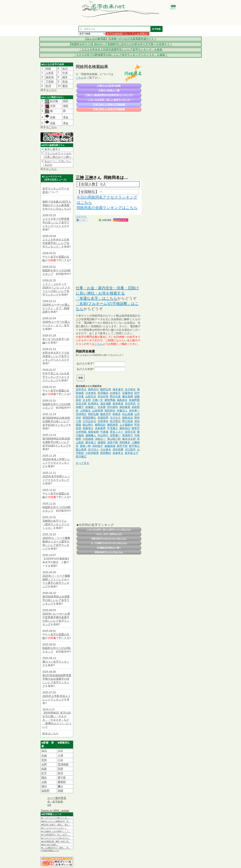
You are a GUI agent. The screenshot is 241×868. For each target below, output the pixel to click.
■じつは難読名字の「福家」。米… (56, 848)
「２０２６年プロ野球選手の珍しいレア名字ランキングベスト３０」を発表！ (120, 55)
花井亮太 (81, 389)
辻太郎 (87, 400)
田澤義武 (103, 393)
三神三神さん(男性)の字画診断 (109, 105)
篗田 (65, 86)
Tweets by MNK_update (55, 811)
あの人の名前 (85, 369)
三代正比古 (89, 421)
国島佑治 (128, 418)
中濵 (65, 73)
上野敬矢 (85, 411)
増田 (66, 106)
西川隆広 (81, 457)
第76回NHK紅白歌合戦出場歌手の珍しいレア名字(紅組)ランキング (56, 421)
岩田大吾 (130, 432)
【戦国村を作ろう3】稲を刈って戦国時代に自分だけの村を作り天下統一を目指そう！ (121, 44)
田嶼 (60, 791)
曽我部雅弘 (89, 418)
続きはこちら (50, 733)
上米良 (50, 73)
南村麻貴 (125, 407)
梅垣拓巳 (125, 428)
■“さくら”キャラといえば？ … (54, 828)
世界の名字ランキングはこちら (109, 552)
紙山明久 (88, 425)
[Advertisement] (109, 142)
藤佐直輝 (128, 396)
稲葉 (44, 769)
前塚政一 (91, 407)
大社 (60, 751)
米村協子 (98, 446)
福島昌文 (122, 400)
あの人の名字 (85, 363)
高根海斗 (88, 428)
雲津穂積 (63, 764)
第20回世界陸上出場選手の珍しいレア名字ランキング (56, 600)
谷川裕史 (130, 389)
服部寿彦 (113, 425)
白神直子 (115, 393)
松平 (44, 773)
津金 (66, 117)
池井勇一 (134, 411)
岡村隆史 (125, 442)
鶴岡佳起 (100, 425)
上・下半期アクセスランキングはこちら (109, 543)
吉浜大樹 (81, 404)
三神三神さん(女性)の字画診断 (109, 109)
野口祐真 (128, 421)
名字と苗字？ (53, 149)
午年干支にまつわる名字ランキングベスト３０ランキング (56, 377)
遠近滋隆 (106, 404)
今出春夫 (106, 449)
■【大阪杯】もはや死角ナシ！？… (56, 831)
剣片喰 (54, 101)
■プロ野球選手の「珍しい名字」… (56, 835)
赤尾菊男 (100, 428)
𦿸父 (60, 786)
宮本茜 (102, 407)
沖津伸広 (81, 414)
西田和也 (110, 411)
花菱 (50, 117)
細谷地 (50, 77)
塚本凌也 (118, 389)
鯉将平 (136, 428)
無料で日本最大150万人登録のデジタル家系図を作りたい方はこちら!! (57, 205)
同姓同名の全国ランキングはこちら (107, 208)
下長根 (50, 82)
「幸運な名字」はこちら (97, 298)
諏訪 (44, 778)
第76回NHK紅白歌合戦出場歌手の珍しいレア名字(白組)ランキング (56, 442)
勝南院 (62, 782)
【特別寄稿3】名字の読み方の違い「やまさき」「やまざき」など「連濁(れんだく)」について (57, 720)
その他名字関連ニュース (50, 851)
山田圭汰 (91, 396)
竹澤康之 (113, 428)
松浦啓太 (93, 404)
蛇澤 (48, 86)
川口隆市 (130, 449)
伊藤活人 (122, 411)
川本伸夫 (91, 393)
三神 (80, 177)
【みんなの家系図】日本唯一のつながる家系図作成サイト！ (120, 39)
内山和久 (103, 435)
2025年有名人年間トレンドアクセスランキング (56, 463)
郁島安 (117, 414)
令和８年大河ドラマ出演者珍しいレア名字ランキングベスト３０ (56, 356)
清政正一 (100, 439)
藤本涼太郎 (129, 439)
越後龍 (102, 442)
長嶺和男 (103, 418)
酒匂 (44, 786)
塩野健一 (115, 435)
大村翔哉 (81, 432)
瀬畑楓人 (91, 435)
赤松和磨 (118, 449)
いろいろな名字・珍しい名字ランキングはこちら (109, 530)
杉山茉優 (128, 414)
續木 (65, 77)
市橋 (44, 756)
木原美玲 (103, 421)
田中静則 (113, 407)
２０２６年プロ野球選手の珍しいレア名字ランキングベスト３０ (56, 222)
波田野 (45, 791)
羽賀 (60, 769)
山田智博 (98, 411)
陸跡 (48, 68)
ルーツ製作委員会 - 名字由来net (57, 802)
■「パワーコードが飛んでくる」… (56, 818)
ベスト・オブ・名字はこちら (109, 534)
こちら (53, 90)
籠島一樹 (85, 446)
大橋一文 (98, 400)
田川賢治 (115, 421)
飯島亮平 (106, 414)
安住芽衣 (130, 404)
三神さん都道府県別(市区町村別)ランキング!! (109, 95)
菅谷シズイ (117, 432)
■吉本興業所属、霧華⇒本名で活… (56, 841)
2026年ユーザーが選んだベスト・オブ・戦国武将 (56, 308)
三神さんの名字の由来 (109, 86)
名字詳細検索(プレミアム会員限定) (127, 34)
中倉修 (104, 432)
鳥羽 (60, 773)
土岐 (44, 782)
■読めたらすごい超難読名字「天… (56, 821)
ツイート (81, 216)
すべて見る (82, 463)
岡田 (66, 101)
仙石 (44, 751)
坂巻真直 (118, 404)
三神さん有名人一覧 (109, 90)
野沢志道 (115, 396)
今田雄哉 (88, 439)
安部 (44, 760)
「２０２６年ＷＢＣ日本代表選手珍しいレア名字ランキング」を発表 (120, 50)
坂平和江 (134, 446)
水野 (44, 764)
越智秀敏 (110, 400)
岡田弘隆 (93, 414)
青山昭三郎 (114, 439)
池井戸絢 (113, 442)
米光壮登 (103, 396)
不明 (52, 106)
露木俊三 (91, 442)
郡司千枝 (122, 446)
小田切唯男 (92, 453)
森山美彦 (81, 449)
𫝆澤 (60, 756)
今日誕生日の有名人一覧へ (109, 548)
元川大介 (115, 418)
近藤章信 (128, 393)
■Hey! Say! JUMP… (50, 845)
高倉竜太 (118, 453)
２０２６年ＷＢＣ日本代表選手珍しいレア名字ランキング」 (56, 243)
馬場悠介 (128, 435)
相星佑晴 (93, 432)
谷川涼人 (93, 449)
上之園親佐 (126, 425)
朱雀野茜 (134, 400)
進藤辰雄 (110, 446)
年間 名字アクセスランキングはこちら (109, 539)
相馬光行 (93, 389)
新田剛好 (106, 453)
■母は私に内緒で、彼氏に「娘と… (56, 825)
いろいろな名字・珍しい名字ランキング (109, 100)
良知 (65, 82)
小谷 (60, 760)
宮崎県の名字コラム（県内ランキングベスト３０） (56, 524)
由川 (65, 68)
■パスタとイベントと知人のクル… (56, 838)
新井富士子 (132, 453)
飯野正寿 (106, 389)
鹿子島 (62, 778)
